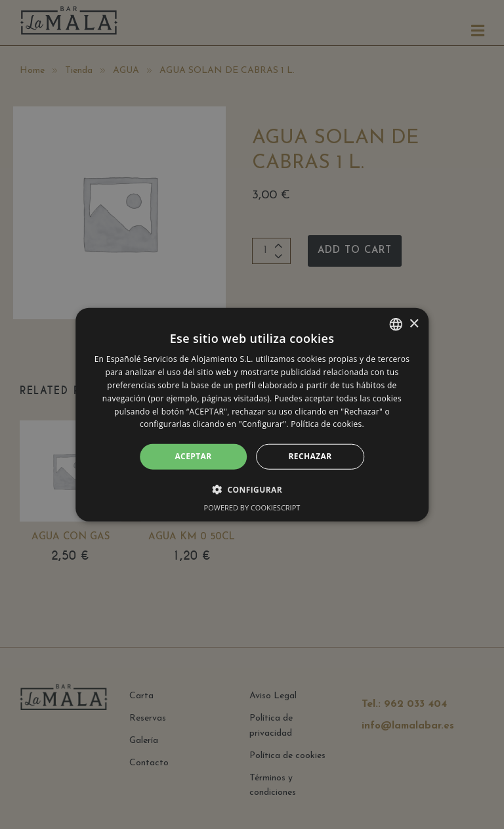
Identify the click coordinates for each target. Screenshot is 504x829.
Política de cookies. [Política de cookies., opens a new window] (327, 424)
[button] (252, 489)
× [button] (414, 324)
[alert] (252, 414)
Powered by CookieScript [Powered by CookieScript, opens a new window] (252, 507)
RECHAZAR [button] (310, 456)
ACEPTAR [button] (193, 456)
